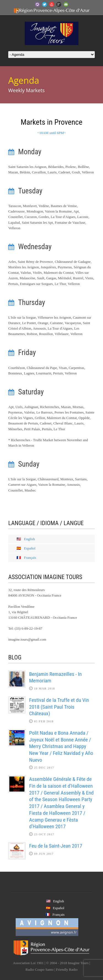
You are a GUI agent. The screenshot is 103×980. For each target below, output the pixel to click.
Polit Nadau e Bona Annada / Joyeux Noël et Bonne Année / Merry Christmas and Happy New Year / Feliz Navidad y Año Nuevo (61, 746)
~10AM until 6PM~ (52, 133)
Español (30, 548)
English (29, 539)
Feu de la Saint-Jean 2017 (56, 846)
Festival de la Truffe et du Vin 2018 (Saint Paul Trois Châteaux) (59, 707)
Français (30, 558)
